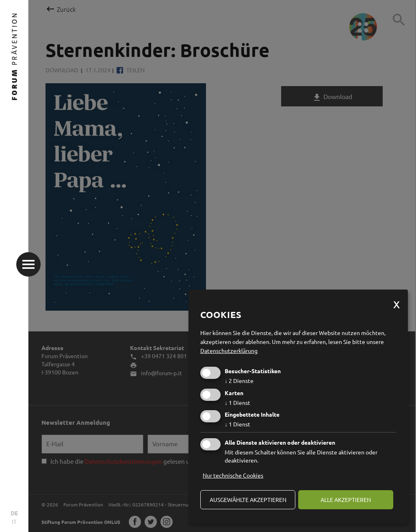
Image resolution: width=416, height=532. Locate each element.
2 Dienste (239, 381)
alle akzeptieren (346, 500)
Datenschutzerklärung (229, 350)
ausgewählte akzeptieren (248, 500)
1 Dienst (237, 402)
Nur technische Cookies (233, 475)
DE (14, 513)
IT (14, 521)
